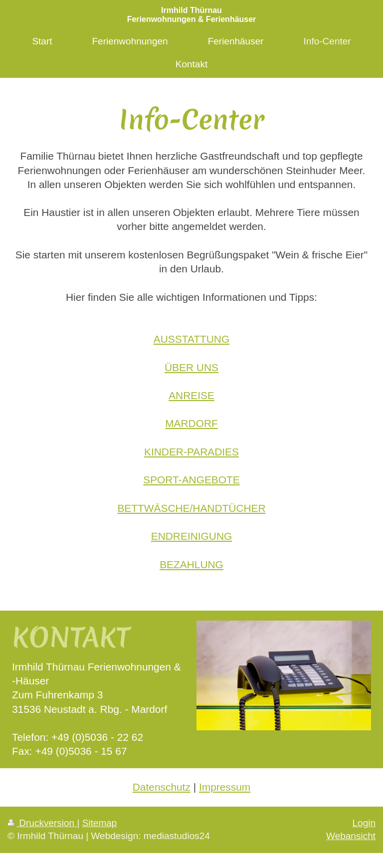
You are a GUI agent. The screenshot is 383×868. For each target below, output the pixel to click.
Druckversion (42, 823)
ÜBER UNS (191, 367)
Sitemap (100, 823)
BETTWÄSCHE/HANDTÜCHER (191, 508)
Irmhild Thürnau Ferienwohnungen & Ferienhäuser (192, 15)
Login (364, 823)
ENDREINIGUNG (192, 536)
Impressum (225, 787)
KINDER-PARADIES (191, 452)
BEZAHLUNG (191, 564)
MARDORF (191, 423)
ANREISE (191, 395)
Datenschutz (162, 787)
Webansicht (351, 836)
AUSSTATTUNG (191, 339)
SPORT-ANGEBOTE (191, 480)
